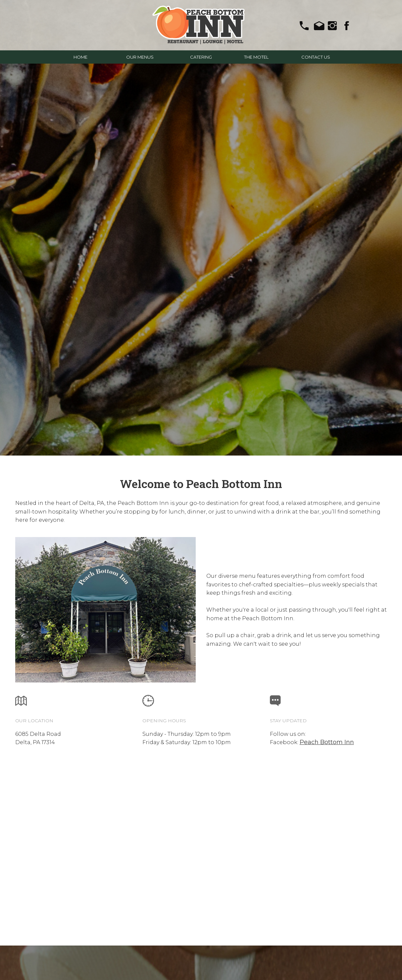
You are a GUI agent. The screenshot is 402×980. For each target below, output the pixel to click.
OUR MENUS (140, 57)
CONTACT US (316, 57)
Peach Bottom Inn (327, 742)
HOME (80, 57)
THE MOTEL (256, 57)
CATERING (201, 57)
